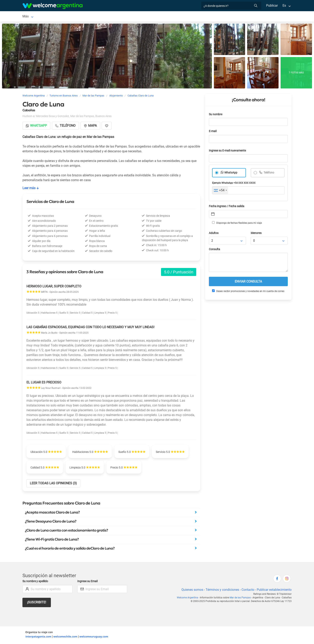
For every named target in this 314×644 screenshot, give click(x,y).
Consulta (215, 250)
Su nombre (216, 115)
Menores (256, 234)
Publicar (272, 6)
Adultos (214, 234)
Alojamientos (66, 17)
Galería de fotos (166, 17)
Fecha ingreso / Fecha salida (227, 207)
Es (284, 6)
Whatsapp (37, 126)
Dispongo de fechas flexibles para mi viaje (237, 224)
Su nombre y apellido (36, 582)
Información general (220, 17)
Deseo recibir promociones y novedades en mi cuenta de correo (248, 292)
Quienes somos (191, 590)
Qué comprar (191, 17)
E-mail (213, 132)
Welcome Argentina (189, 598)
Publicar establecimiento (274, 590)
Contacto (247, 590)
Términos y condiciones (222, 590)
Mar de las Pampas (36, 17)
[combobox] (220, 191)
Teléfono (269, 173)
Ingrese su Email (88, 582)
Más (242, 17)
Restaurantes (98, 17)
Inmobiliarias (141, 17)
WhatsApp (231, 173)
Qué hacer (120, 17)
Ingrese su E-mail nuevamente (228, 151)
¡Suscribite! (37, 603)
